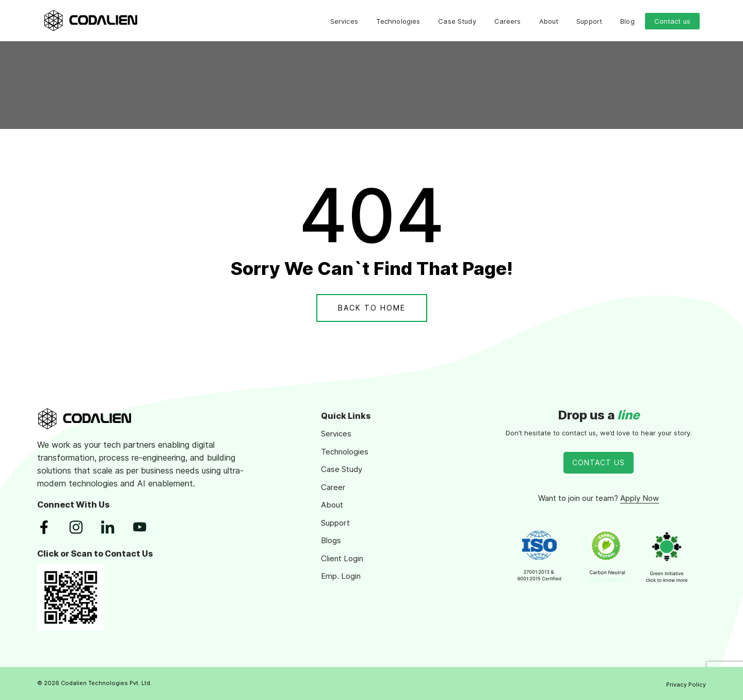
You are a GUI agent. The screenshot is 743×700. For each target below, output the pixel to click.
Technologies (398, 21)
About (549, 21)
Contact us (672, 21)
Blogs (331, 540)
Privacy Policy (686, 685)
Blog (627, 21)
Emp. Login (341, 576)
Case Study (457, 21)
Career (333, 487)
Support (589, 21)
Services (344, 21)
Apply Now (640, 498)
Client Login (342, 558)
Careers (508, 21)
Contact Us (599, 462)
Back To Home (372, 308)
